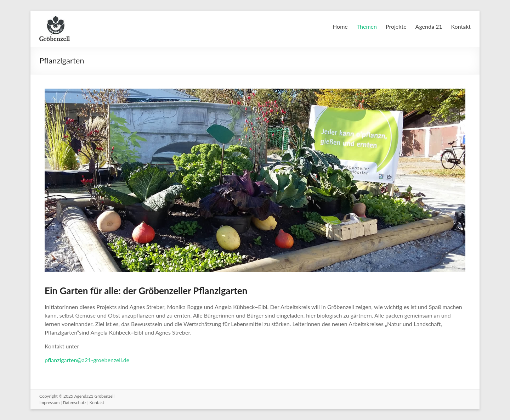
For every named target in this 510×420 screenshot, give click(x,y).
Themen (367, 26)
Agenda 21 (429, 26)
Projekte (396, 26)
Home (340, 26)
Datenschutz (74, 402)
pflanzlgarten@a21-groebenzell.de (87, 360)
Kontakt (461, 26)
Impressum (49, 402)
